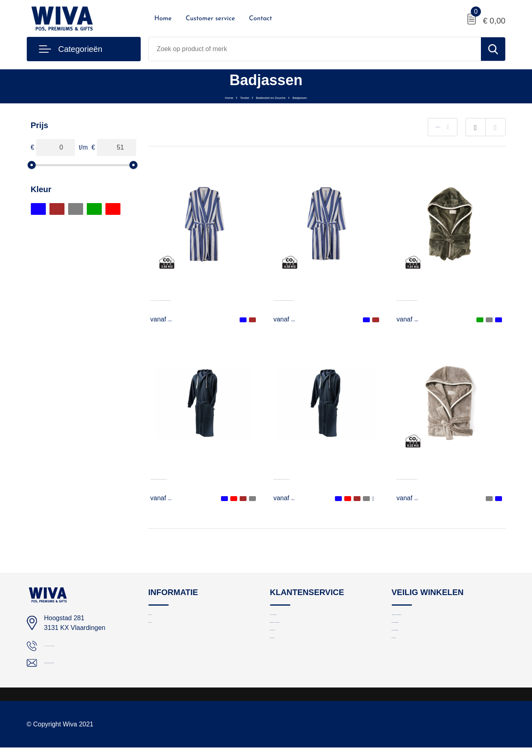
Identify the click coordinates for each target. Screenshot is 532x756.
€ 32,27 (172, 498)
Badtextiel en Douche (272, 97)
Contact (261, 19)
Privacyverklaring (415, 637)
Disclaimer (406, 671)
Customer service (210, 19)
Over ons (161, 619)
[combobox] (315, 49)
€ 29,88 (418, 319)
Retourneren (287, 654)
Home (163, 19)
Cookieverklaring (414, 654)
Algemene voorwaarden (424, 619)
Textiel (227, 97)
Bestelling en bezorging (302, 637)
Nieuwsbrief (286, 671)
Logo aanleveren (293, 619)
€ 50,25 (418, 498)
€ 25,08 (172, 319)
